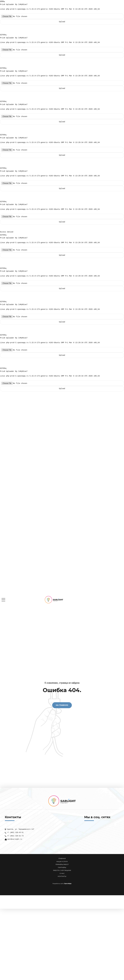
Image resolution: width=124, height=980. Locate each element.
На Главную (62, 705)
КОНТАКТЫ (62, 876)
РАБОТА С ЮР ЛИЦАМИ (62, 870)
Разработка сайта (58, 884)
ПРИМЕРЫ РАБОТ (62, 864)
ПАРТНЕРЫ (62, 867)
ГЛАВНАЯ (62, 859)
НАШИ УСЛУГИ (62, 862)
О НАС (62, 873)
